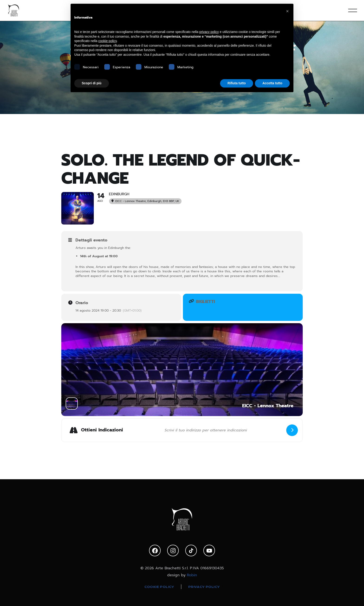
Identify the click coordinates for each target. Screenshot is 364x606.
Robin (192, 575)
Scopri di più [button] (92, 83)
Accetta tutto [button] (272, 83)
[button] (287, 11)
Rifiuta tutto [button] (237, 83)
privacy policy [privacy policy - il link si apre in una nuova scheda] (209, 32)
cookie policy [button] (108, 41)
